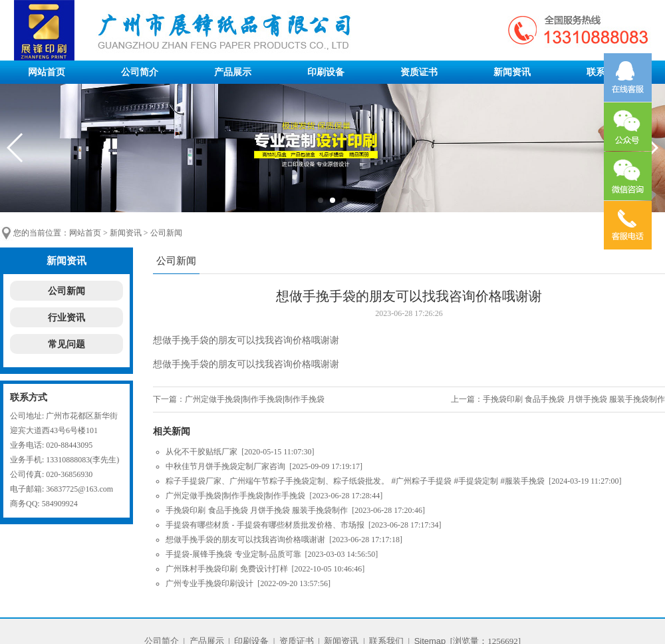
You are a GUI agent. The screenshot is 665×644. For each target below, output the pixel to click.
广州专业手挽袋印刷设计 (209, 583)
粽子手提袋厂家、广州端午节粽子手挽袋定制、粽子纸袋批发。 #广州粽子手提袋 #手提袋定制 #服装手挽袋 (355, 481)
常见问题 (66, 344)
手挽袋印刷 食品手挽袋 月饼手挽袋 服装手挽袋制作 (574, 399)
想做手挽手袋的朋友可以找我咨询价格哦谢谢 (245, 540)
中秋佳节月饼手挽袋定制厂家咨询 (225, 466)
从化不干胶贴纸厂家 (201, 452)
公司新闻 (166, 233)
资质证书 (419, 72)
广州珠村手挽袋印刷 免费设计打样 (226, 569)
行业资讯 (66, 317)
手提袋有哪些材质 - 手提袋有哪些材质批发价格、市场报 (265, 525)
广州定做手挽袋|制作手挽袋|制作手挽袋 (255, 399)
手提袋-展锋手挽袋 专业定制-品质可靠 (233, 554)
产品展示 (233, 72)
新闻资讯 (512, 72)
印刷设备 (326, 72)
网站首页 (47, 72)
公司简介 (140, 72)
